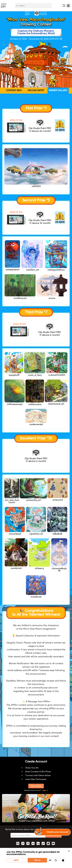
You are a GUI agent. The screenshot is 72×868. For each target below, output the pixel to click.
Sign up (37, 860)
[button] (56, 860)
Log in (16, 860)
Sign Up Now (36, 786)
